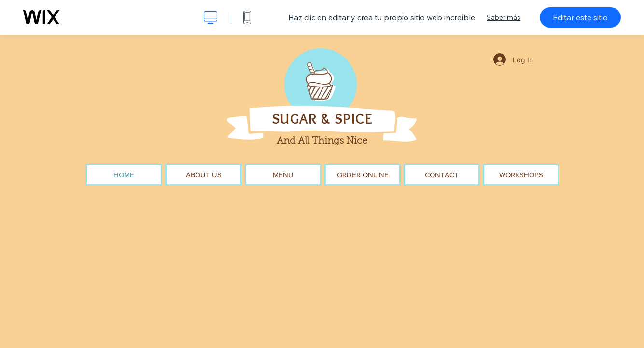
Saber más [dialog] (504, 17)
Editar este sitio (580, 17)
